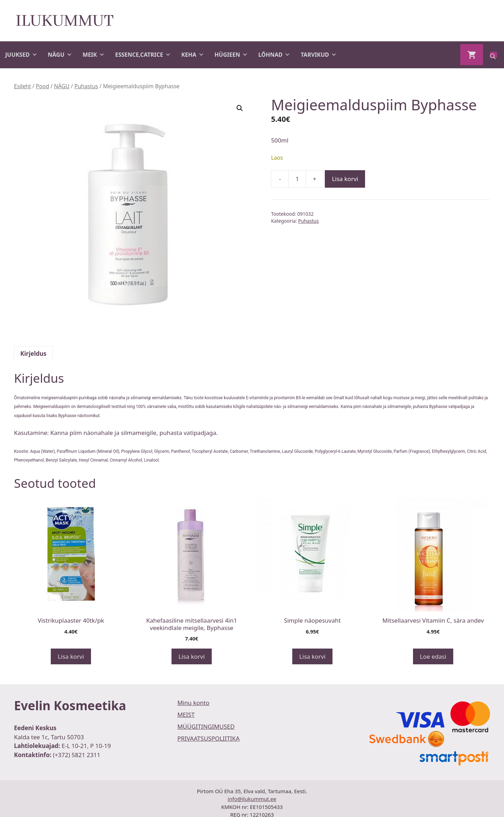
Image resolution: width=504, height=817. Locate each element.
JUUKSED (21, 55)
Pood (42, 86)
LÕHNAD (274, 55)
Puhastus (86, 86)
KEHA (193, 55)
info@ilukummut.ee (252, 799)
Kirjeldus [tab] (33, 354)
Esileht (22, 86)
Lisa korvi (345, 179)
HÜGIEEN (231, 55)
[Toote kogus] (297, 179)
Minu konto (194, 703)
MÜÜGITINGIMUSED (206, 726)
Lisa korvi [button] (71, 656)
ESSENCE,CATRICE (143, 55)
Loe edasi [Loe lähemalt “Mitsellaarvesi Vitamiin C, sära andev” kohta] (433, 656)
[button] (240, 108)
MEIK (94, 55)
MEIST (186, 715)
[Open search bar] (493, 55)
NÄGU (60, 55)
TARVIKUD (319, 55)
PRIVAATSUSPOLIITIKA (209, 738)
